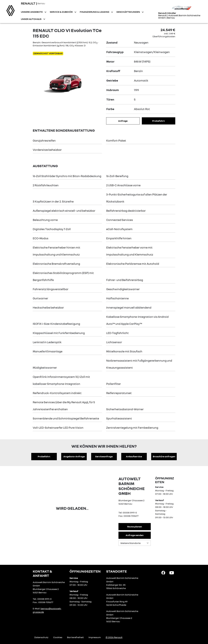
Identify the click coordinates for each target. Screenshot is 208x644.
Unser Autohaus (31, 19)
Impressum (95, 637)
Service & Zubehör (61, 12)
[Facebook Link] (163, 573)
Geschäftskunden (128, 12)
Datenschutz (41, 637)
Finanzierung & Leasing (95, 12)
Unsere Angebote (32, 12)
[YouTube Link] (172, 573)
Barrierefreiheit (75, 637)
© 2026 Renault (114, 637)
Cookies (58, 637)
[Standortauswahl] (135, 543)
